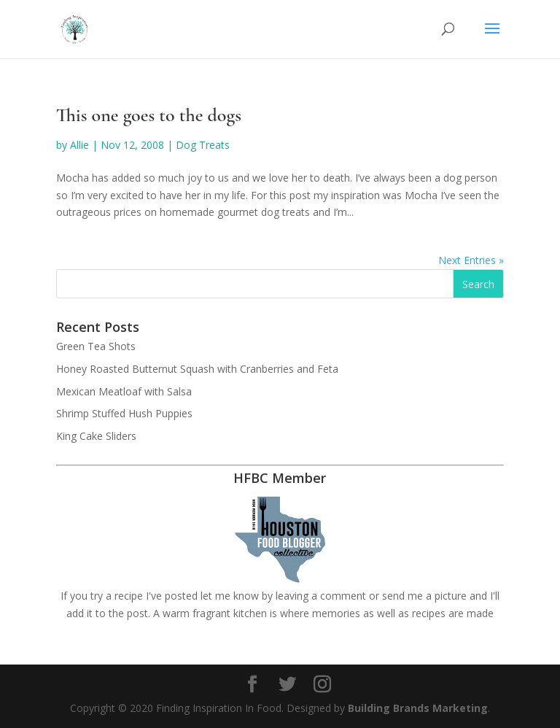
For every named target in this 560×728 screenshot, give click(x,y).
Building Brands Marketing (418, 708)
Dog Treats (203, 145)
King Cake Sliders (96, 436)
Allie (79, 145)
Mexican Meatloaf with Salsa (124, 391)
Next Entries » (471, 260)
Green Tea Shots (96, 346)
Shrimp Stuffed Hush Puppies (124, 413)
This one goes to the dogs (149, 115)
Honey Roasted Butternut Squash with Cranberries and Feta (197, 369)
